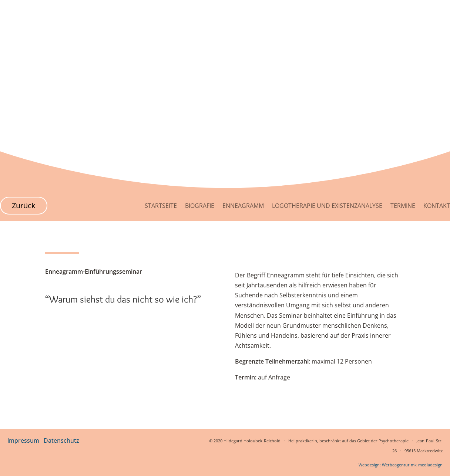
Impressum (23, 440)
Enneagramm (243, 206)
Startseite (161, 206)
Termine (403, 206)
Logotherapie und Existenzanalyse (327, 206)
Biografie (200, 206)
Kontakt (437, 206)
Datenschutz (61, 440)
